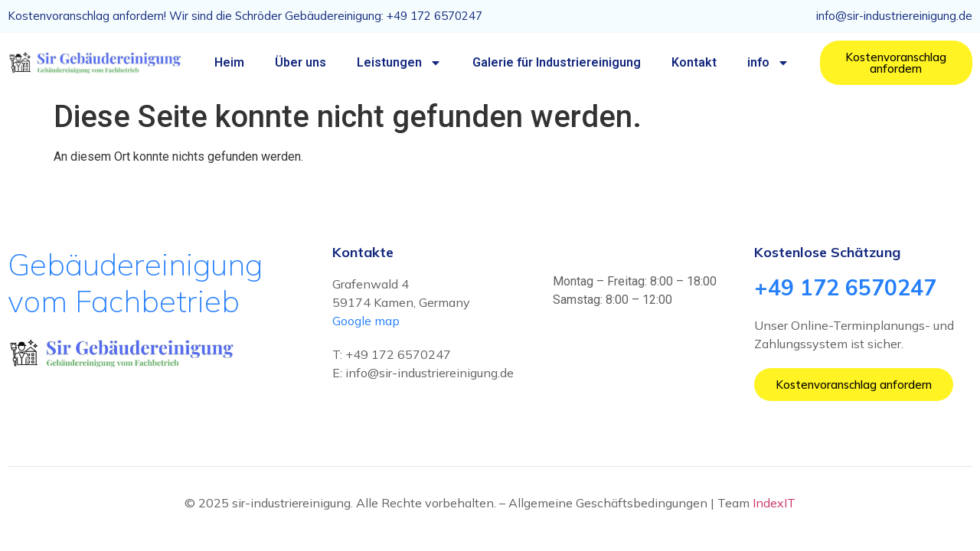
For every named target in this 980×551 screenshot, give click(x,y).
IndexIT (774, 503)
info (768, 63)
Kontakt (694, 62)
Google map (366, 321)
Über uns (301, 62)
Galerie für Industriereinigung (557, 62)
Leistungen (399, 63)
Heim (229, 62)
